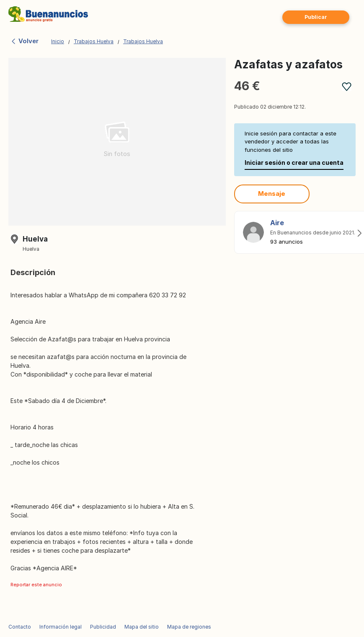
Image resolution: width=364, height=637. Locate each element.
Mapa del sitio (142, 627)
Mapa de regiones (189, 627)
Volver (25, 41)
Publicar (316, 17)
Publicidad (103, 627)
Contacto (20, 627)
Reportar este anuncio (36, 585)
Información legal (61, 627)
